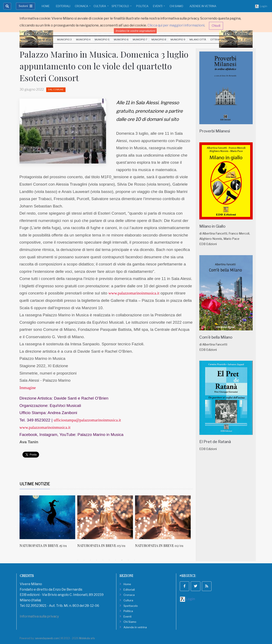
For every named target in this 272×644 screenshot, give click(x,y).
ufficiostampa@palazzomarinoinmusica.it (88, 420)
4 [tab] (97, 560)
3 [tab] (90, 560)
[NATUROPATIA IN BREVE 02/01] (191, 517)
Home (46, 6)
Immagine (28, 388)
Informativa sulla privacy (39, 616)
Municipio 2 (46, 40)
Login (261, 6)
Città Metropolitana (224, 40)
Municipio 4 (83, 40)
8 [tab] (122, 560)
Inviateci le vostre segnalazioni (135, 31)
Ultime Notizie (35, 484)
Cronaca (82, 6)
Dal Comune (56, 90)
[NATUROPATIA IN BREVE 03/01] (133, 517)
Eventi (158, 6)
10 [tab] (134, 560)
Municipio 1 (27, 40)
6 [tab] (109, 560)
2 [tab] (84, 560)
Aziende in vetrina (203, 6)
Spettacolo (121, 6)
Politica (142, 6)
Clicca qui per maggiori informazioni (176, 25)
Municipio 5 (102, 40)
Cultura (100, 6)
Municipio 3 (64, 40)
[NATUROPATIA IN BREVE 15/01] (75, 517)
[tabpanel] (76, 524)
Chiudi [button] (216, 26)
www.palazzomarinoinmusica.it (134, 293)
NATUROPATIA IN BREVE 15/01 (71, 546)
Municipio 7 (140, 40)
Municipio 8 (159, 40)
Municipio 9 (178, 40)
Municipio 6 (121, 40)
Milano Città (198, 40)
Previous (16, 526)
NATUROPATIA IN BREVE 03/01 (129, 546)
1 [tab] (78, 560)
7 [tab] (116, 560)
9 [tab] (128, 560)
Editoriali (63, 6)
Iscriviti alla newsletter (236, 32)
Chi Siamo (176, 6)
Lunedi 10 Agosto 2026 (35, 32)
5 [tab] (103, 560)
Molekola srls (87, 638)
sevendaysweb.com (47, 638)
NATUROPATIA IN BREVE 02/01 (187, 546)
